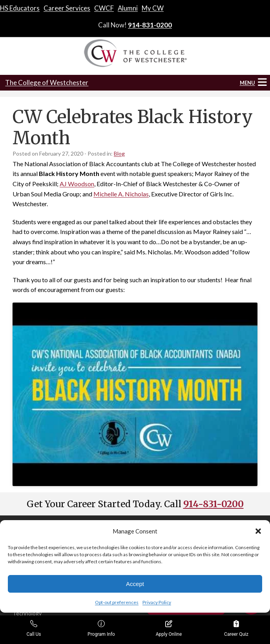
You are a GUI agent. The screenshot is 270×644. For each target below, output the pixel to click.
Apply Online (169, 629)
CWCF (104, 8)
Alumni (128, 8)
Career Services (67, 8)
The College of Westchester (47, 83)
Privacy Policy (157, 602)
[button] (258, 531)
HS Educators (20, 8)
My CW (153, 8)
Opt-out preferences (117, 602)
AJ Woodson (77, 184)
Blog (119, 153)
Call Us (34, 629)
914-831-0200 (150, 25)
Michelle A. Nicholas (121, 194)
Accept (135, 584)
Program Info (101, 629)
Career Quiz (236, 629)
